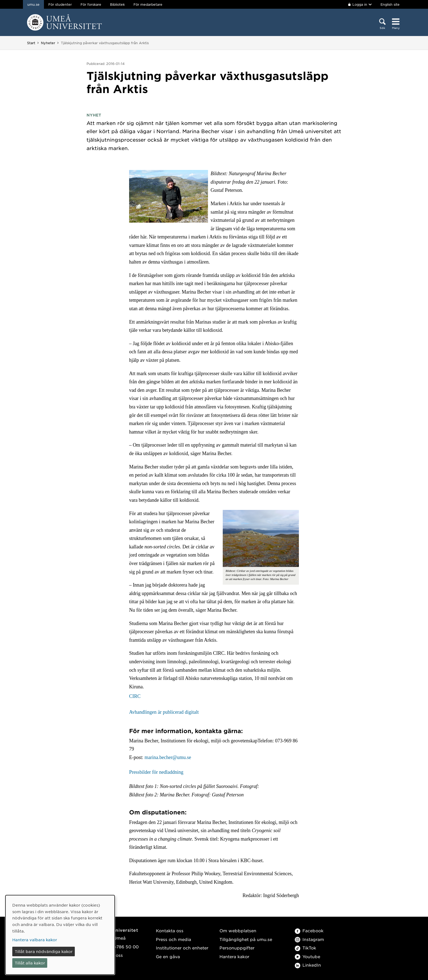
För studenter (60, 4)
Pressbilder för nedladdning (156, 772)
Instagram (309, 939)
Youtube (307, 956)
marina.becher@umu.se (168, 757)
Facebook (309, 930)
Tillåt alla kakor (30, 963)
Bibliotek (117, 4)
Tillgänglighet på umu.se (246, 939)
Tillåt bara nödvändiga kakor (44, 951)
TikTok (305, 948)
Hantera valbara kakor (35, 940)
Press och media (173, 939)
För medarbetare (148, 4)
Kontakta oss (170, 930)
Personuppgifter (237, 948)
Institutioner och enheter (182, 948)
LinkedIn (308, 965)
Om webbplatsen (238, 930)
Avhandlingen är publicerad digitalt (164, 712)
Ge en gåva (168, 956)
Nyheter (48, 43)
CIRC (135, 696)
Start (31, 43)
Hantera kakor (234, 956)
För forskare (91, 4)
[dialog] (60, 935)
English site (390, 4)
